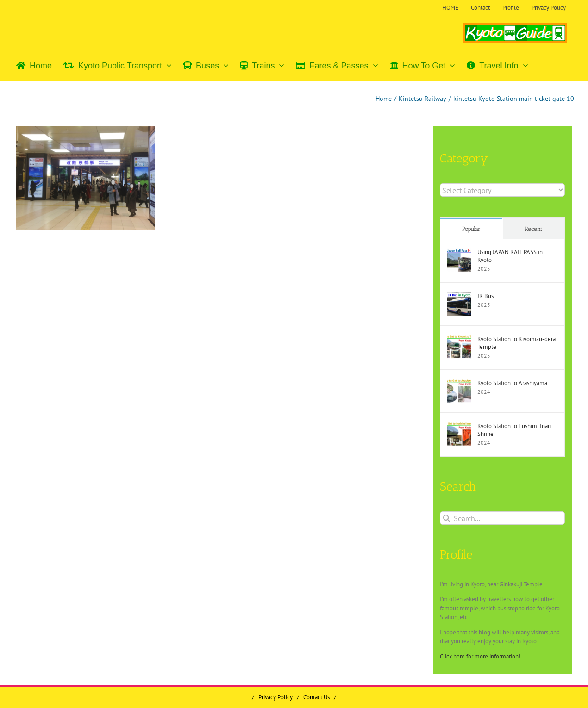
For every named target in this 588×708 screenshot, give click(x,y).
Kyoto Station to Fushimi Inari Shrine (514, 430)
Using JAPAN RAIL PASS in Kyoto (510, 256)
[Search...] (502, 518)
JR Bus (485, 296)
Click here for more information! (480, 656)
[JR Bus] (459, 296)
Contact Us (316, 697)
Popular (471, 229)
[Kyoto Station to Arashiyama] (459, 383)
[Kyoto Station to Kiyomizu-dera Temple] (459, 339)
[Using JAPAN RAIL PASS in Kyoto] (459, 252)
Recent (534, 229)
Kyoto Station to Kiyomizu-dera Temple (516, 343)
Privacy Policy (275, 697)
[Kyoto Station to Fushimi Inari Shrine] (459, 426)
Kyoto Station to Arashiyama (512, 383)
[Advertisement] (94, 305)
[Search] (447, 518)
